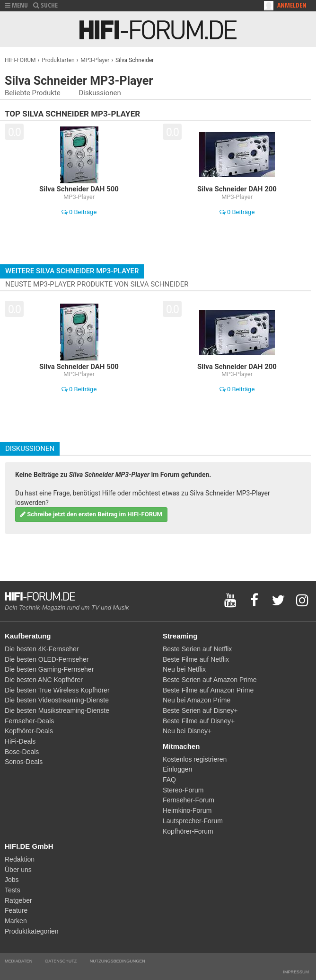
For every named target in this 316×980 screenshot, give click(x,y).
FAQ (169, 780)
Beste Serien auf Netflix (197, 649)
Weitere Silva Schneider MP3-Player (72, 271)
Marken (16, 921)
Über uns (18, 870)
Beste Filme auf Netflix (196, 659)
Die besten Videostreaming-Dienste (57, 700)
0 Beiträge (79, 212)
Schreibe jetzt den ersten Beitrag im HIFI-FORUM (91, 514)
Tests (13, 890)
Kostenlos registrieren (195, 759)
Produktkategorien (32, 931)
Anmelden (292, 5)
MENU (16, 5)
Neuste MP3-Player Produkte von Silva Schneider (97, 284)
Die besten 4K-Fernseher (42, 649)
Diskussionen (100, 93)
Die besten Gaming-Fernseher (49, 669)
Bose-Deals (22, 752)
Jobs (12, 880)
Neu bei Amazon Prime (197, 700)
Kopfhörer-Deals (29, 731)
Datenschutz (61, 961)
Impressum (296, 972)
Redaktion (20, 859)
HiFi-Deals (20, 741)
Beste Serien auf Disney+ (200, 710)
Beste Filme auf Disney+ (199, 721)
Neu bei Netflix (184, 669)
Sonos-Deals (24, 762)
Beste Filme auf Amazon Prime (208, 690)
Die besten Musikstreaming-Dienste (57, 710)
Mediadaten (18, 961)
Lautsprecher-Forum (193, 821)
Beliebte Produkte (33, 93)
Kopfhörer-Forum (188, 831)
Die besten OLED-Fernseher (47, 659)
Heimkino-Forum (187, 810)
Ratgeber (18, 900)
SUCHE (45, 5)
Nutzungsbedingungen (118, 961)
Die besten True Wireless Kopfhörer (57, 690)
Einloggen (177, 769)
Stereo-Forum (183, 790)
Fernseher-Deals (29, 721)
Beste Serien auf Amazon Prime (210, 680)
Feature (16, 910)
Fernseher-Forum (189, 800)
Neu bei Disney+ (187, 731)
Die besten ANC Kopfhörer (44, 680)
